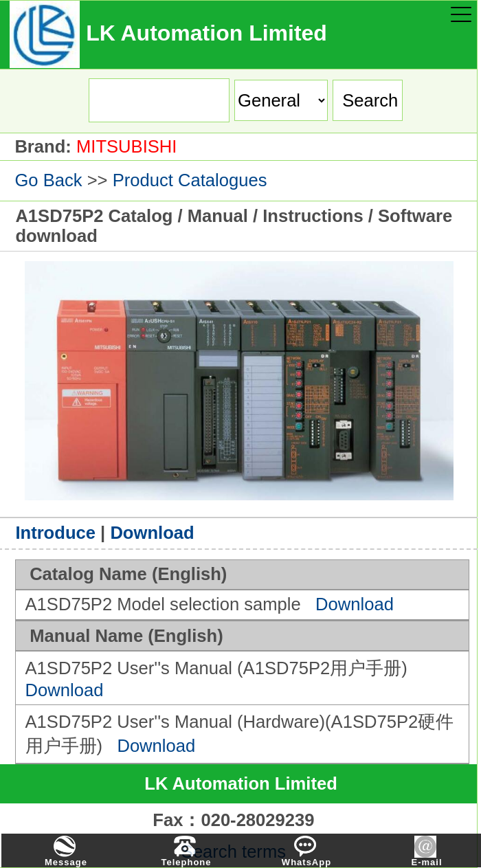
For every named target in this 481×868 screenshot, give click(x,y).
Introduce (55, 533)
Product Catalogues (190, 180)
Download (152, 533)
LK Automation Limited (241, 783)
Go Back (48, 180)
